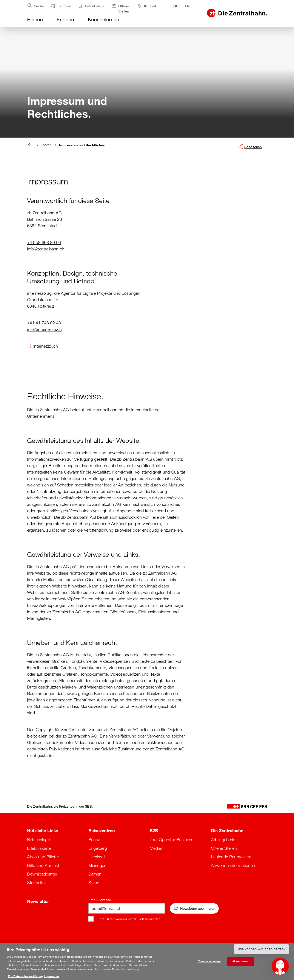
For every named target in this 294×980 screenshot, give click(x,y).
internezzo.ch (46, 346)
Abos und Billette (43, 857)
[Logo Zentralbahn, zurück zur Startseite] (237, 13)
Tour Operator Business (172, 840)
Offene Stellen (224, 848)
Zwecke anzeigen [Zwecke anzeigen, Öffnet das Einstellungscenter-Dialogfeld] (210, 963)
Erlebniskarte (39, 848)
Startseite (36, 883)
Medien (156, 848)
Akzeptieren (240, 963)
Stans (94, 883)
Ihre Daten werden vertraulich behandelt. (130, 919)
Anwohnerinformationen (233, 865)
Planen (35, 19)
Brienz (94, 840)
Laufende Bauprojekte (231, 857)
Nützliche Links (43, 830)
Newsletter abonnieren (194, 908)
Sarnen (95, 874)
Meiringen (97, 865)
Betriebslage (38, 840)
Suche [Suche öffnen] (35, 5)
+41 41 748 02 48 (44, 323)
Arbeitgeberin (223, 840)
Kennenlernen (103, 19)
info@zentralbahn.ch (46, 249)
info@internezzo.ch (44, 329)
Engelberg (98, 848)
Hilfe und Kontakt (43, 865)
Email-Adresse (100, 900)
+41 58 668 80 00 (44, 242)
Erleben (65, 19)
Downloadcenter (42, 874)
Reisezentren (102, 830)
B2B (154, 830)
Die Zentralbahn (227, 830)
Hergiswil (97, 857)
